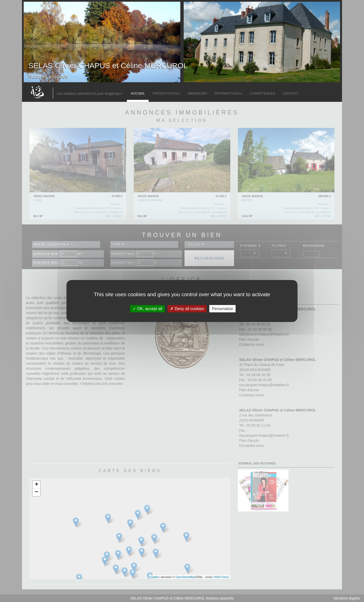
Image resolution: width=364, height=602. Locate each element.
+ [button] (37, 485)
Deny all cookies (187, 309)
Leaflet (155, 577)
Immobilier (198, 93)
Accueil (138, 93)
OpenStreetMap (185, 577)
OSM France (221, 577)
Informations (228, 93)
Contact (290, 93)
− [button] (37, 492)
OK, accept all (147, 309)
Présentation (166, 93)
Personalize (222, 309)
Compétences (262, 93)
